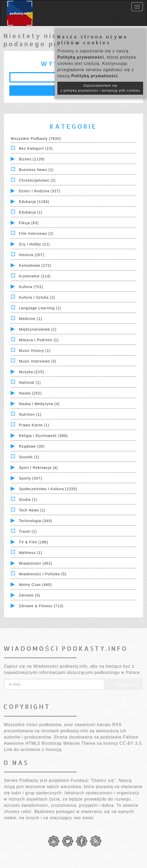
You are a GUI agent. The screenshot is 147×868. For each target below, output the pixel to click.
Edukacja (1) (31, 212)
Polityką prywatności (81, 57)
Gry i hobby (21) (34, 244)
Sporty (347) (31, 478)
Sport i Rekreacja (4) (38, 468)
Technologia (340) (36, 521)
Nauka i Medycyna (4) (39, 404)
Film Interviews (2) (36, 234)
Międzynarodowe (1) (38, 329)
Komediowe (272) (35, 265)
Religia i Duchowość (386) (43, 436)
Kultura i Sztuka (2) (37, 297)
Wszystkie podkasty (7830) (36, 139)
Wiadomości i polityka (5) (43, 574)
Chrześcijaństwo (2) (37, 180)
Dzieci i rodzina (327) (40, 191)
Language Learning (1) (40, 308)
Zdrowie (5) (30, 595)
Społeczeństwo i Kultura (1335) (48, 489)
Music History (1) (35, 351)
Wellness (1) (31, 553)
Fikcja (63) (29, 223)
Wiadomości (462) (36, 563)
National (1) (30, 382)
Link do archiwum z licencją (33, 750)
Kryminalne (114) (35, 276)
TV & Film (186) (34, 542)
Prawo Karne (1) (34, 425)
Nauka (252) (30, 393)
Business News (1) (36, 170)
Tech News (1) (32, 510)
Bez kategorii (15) (36, 148)
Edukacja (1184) (34, 202)
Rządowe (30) (32, 446)
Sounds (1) (29, 457)
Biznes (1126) (32, 159)
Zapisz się (123, 685)
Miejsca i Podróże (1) (39, 340)
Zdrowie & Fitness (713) (41, 606)
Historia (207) (32, 255)
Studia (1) (28, 500)
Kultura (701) (31, 287)
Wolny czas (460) (35, 585)
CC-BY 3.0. (131, 743)
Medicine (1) (31, 319)
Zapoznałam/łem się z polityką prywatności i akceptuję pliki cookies (100, 88)
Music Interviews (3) (38, 361)
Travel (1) (28, 531)
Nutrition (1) (30, 414)
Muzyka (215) (32, 372)
